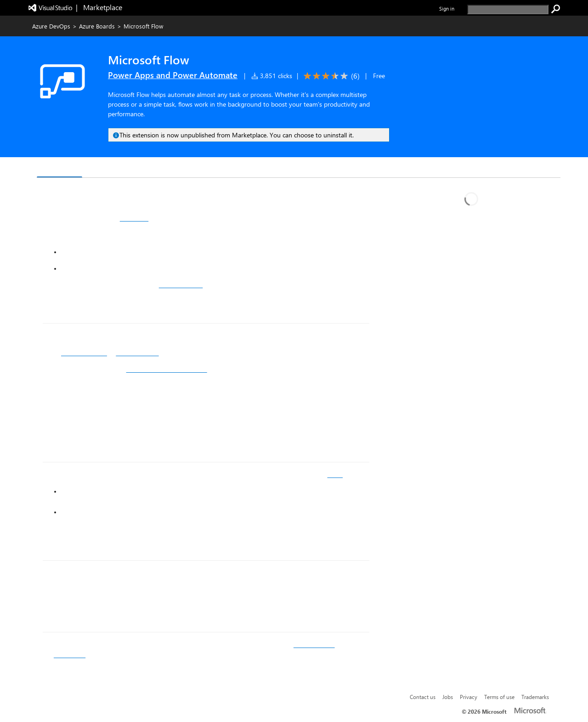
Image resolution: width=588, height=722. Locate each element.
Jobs (448, 697)
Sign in (447, 9)
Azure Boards (97, 26)
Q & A (99, 168)
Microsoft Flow (137, 353)
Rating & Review (150, 168)
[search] (508, 9)
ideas (335, 475)
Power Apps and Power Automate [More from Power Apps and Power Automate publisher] (173, 75)
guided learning (181, 285)
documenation (314, 645)
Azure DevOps (51, 26)
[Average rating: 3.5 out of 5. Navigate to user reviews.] (330, 76)
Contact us (423, 697)
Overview (59, 168)
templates (134, 218)
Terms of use (499, 697)
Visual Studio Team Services (167, 370)
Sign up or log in (84, 353)
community (70, 655)
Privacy (469, 697)
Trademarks (535, 697)
